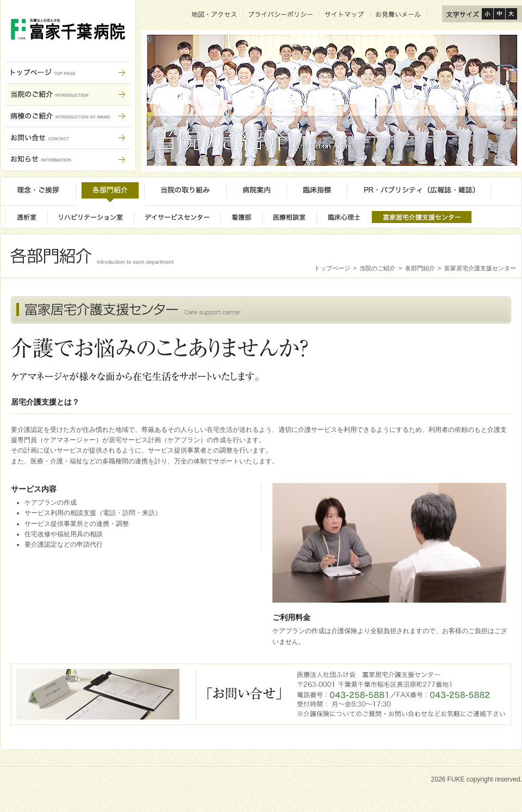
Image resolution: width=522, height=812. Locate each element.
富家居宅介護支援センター (480, 268)
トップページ (332, 268)
